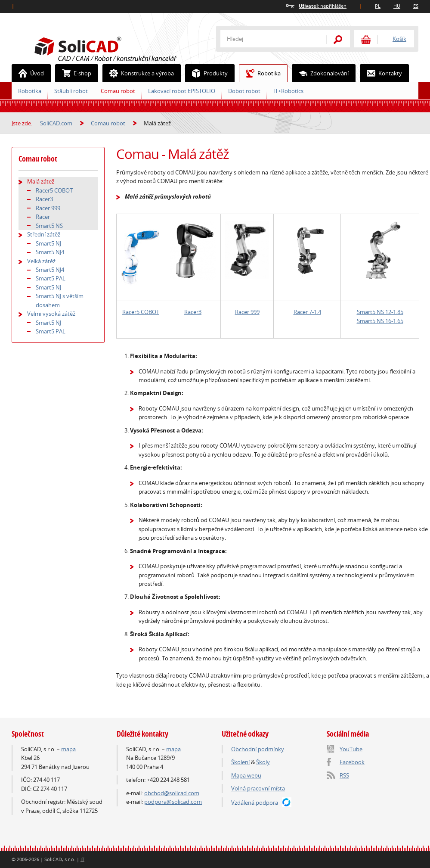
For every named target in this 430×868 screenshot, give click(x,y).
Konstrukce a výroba (138, 73)
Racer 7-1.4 (307, 312)
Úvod (28, 73)
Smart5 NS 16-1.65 (380, 321)
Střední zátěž (44, 234)
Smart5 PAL (51, 278)
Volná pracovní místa (258, 788)
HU (397, 6)
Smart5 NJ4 (50, 252)
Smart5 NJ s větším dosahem (60, 300)
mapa (68, 749)
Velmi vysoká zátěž (51, 314)
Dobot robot (244, 91)
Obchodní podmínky (258, 749)
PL (378, 6)
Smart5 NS (49, 226)
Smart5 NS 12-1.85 (380, 312)
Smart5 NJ (48, 243)
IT (82, 859)
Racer (43, 217)
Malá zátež (41, 181)
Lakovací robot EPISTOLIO (182, 91)
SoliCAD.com (119, 48)
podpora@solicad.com (173, 802)
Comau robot (118, 91)
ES (416, 6)
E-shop (73, 73)
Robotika (260, 73)
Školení (240, 762)
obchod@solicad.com (172, 793)
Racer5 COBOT (141, 312)
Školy (263, 762)
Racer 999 (247, 312)
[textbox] (268, 39)
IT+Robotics (288, 91)
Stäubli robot (71, 91)
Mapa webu (246, 775)
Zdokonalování (320, 73)
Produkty (207, 73)
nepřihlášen (323, 6)
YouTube (351, 749)
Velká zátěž (41, 261)
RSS (344, 775)
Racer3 (193, 312)
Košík (399, 39)
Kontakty (381, 73)
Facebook (352, 762)
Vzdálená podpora (255, 802)
